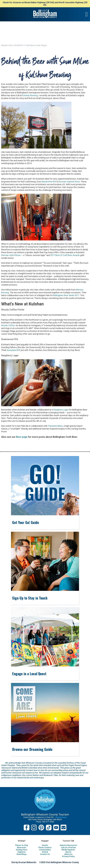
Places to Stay (22, 845)
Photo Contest (45, 847)
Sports (68, 852)
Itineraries (22, 847)
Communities (45, 850)
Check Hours (61, 817)
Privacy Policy (68, 856)
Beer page (22, 437)
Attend (45, 852)
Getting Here (22, 850)
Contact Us (45, 854)
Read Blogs (22, 854)
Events (45, 845)
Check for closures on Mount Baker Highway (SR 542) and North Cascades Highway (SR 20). (45, 4)
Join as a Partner (68, 847)
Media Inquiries (68, 850)
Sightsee (22, 852)
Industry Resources (68, 845)
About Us (68, 854)
